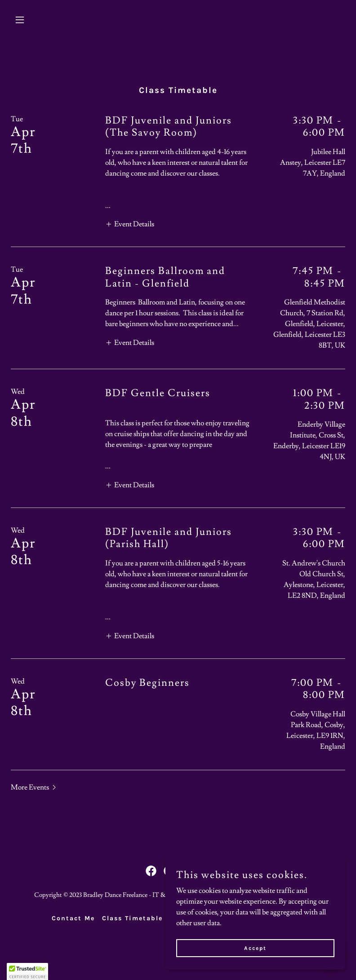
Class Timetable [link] (132, 918)
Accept (255, 948)
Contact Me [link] (73, 918)
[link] (151, 871)
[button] (36, 20)
